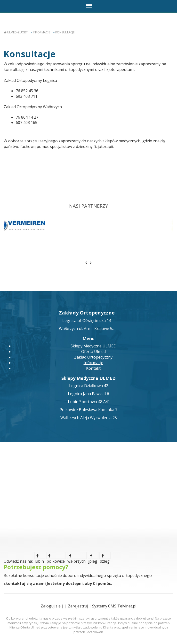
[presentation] (86, 263)
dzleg (105, 556)
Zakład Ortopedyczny (93, 357)
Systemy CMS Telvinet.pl (114, 606)
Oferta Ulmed (93, 352)
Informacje (41, 32)
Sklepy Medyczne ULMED (93, 346)
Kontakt (93, 368)
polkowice (56, 556)
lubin (39, 556)
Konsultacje (65, 32)
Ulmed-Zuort (17, 32)
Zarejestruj (78, 606)
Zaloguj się (51, 606)
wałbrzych (76, 556)
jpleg (93, 556)
